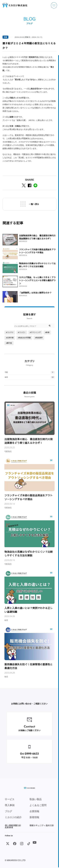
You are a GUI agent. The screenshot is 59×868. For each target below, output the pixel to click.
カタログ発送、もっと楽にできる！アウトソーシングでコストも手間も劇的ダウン (37, 280)
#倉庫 (47, 332)
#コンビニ (22, 332)
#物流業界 (39, 338)
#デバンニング (35, 332)
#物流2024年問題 (24, 338)
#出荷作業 (10, 338)
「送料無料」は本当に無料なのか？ (35, 293)
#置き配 (9, 343)
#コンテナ (10, 332)
